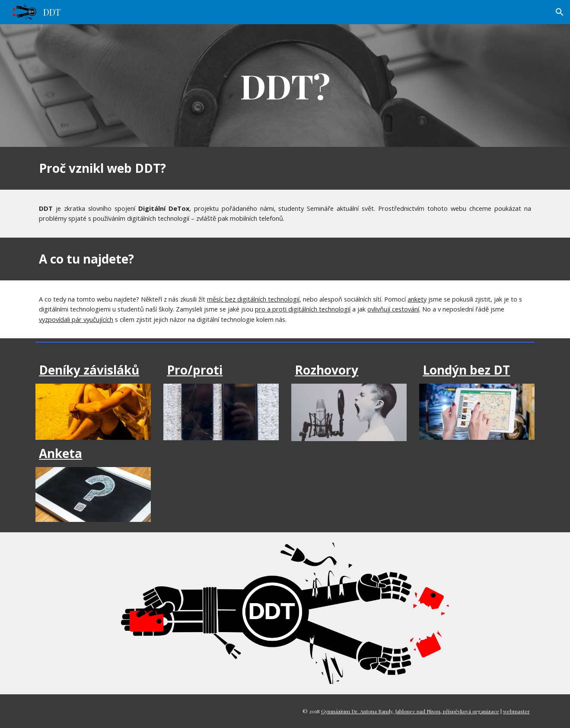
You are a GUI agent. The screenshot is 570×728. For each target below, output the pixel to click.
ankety (417, 299)
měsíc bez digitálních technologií (253, 299)
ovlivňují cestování (393, 309)
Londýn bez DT (466, 370)
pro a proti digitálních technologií (303, 309)
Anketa (61, 453)
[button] (560, 12)
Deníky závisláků (89, 370)
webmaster (516, 711)
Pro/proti (195, 370)
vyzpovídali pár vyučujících (76, 319)
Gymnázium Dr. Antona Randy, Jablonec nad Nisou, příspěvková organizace (410, 711)
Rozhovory (326, 370)
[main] (285, 86)
